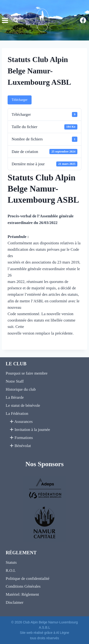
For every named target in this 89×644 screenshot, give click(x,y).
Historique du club (21, 389)
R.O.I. (11, 570)
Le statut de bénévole (23, 405)
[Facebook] (83, 20)
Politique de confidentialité (28, 579)
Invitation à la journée (30, 430)
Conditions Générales (23, 586)
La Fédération (17, 414)
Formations (21, 438)
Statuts (11, 562)
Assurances (21, 422)
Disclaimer (15, 602)
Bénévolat (20, 446)
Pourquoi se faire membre (27, 373)
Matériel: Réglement (22, 594)
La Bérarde (15, 397)
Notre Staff (15, 381)
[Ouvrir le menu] (4, 20)
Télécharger (20, 100)
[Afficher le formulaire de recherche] (16, 20)
